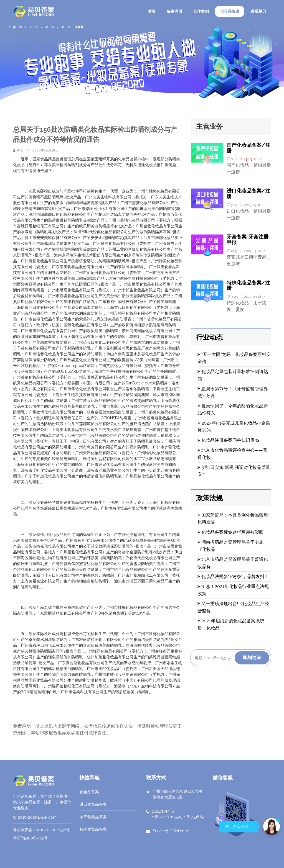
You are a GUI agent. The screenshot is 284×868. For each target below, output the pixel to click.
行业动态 (209, 337)
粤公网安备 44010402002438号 (41, 830)
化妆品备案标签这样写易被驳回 (230, 532)
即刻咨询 (252, 658)
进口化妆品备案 (93, 804)
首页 (152, 11)
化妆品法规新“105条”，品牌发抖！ (233, 576)
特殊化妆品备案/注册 (248, 285)
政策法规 (209, 498)
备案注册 (174, 11)
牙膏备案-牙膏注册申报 (248, 239)
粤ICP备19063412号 (30, 838)
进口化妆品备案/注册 (248, 193)
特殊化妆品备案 (93, 829)
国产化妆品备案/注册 (248, 148)
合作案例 (201, 11)
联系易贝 (258, 11)
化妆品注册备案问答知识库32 (229, 440)
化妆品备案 (89, 792)
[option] (142, 62)
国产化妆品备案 (93, 817)
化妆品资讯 (230, 11)
